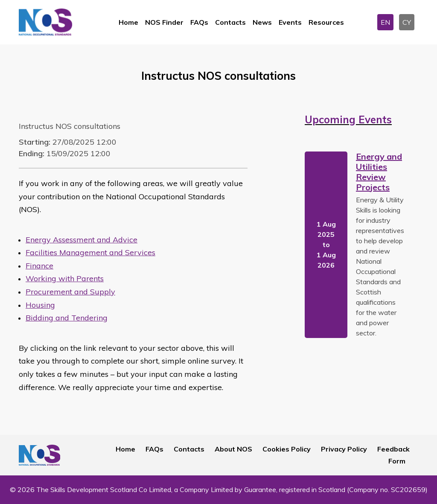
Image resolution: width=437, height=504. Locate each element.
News (262, 22)
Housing (40, 305)
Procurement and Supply (70, 292)
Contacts (230, 22)
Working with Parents (65, 278)
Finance (39, 266)
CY (407, 22)
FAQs (199, 22)
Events (290, 22)
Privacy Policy (344, 449)
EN (385, 22)
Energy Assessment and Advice (82, 240)
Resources (326, 22)
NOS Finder (164, 22)
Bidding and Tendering (67, 318)
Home (128, 22)
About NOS (233, 449)
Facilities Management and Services (90, 252)
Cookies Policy (287, 449)
